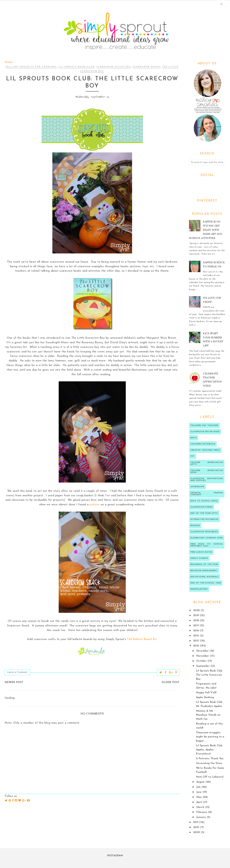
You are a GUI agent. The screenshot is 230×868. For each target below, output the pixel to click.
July (199, 787)
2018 (197, 621)
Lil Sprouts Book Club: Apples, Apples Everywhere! (209, 750)
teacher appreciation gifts (207, 463)
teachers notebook (203, 444)
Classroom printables (204, 532)
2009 (197, 832)
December (203, 651)
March (201, 807)
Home (9, 62)
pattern (95, 505)
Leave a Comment (17, 672)
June (199, 792)
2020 (197, 610)
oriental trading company (207, 494)
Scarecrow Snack (146, 67)
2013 (197, 641)
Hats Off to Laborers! (210, 777)
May (199, 797)
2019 (197, 616)
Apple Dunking (205, 697)
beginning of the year (204, 564)
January (202, 817)
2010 (197, 827)
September (203, 666)
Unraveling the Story (209, 763)
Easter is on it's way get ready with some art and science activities (205, 230)
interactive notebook (204, 519)
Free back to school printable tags (207, 545)
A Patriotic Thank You (210, 759)
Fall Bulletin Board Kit (142, 639)
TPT (193, 456)
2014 (197, 636)
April (200, 802)
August (201, 782)
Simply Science (199, 558)
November (203, 656)
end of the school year (206, 583)
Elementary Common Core (207, 538)
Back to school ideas (204, 501)
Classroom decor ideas (205, 432)
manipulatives (199, 589)
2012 (197, 646)
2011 (196, 822)
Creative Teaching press (205, 450)
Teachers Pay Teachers (204, 425)
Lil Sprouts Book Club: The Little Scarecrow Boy (209, 675)
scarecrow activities (114, 67)
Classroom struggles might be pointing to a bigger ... (210, 737)
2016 (197, 631)
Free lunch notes (201, 552)
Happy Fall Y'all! (206, 693)
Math (194, 438)
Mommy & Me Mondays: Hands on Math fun (208, 715)
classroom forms (202, 507)
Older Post (171, 682)
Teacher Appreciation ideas (207, 471)
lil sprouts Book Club (77, 67)
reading (195, 526)
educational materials (205, 577)
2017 (197, 626)
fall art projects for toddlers (31, 67)
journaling (197, 487)
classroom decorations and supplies (207, 480)
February (202, 812)
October (202, 661)
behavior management (204, 571)
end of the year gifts (204, 513)
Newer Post (14, 682)
